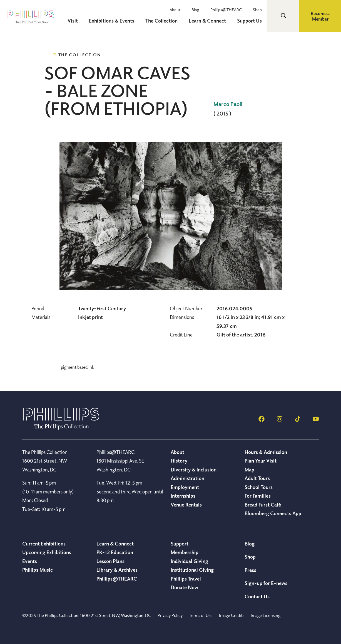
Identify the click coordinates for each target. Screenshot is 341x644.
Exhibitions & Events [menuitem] (112, 21)
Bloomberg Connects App (273, 513)
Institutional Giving (192, 570)
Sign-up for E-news (266, 583)
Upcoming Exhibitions (47, 552)
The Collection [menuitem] (161, 21)
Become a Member (320, 16)
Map (249, 470)
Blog (195, 9)
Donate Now (184, 587)
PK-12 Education (115, 552)
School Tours (259, 487)
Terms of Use (201, 615)
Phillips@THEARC (226, 9)
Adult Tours (257, 478)
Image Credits (232, 615)
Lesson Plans (110, 561)
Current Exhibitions (44, 544)
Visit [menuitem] (73, 21)
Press (250, 570)
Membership (185, 552)
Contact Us (257, 596)
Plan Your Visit (261, 461)
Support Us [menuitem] (249, 21)
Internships (183, 496)
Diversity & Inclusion (194, 470)
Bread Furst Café (263, 505)
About (175, 9)
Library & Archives (117, 570)
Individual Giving (189, 561)
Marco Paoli (228, 104)
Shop (257, 9)
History (179, 461)
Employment (185, 487)
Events (30, 561)
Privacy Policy (170, 615)
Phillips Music (38, 570)
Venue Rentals (186, 505)
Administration (187, 478)
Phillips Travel (186, 579)
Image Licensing (266, 615)
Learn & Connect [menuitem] (207, 21)
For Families (258, 496)
